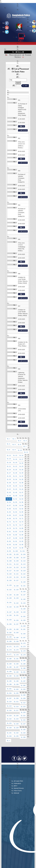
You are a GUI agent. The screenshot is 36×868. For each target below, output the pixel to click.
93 (10, 545)
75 (10, 525)
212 (24, 703)
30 (10, 476)
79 (16, 528)
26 (22, 470)
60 (10, 509)
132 (10, 590)
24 (10, 470)
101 (24, 551)
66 (10, 515)
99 (10, 551)
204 (10, 693)
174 (10, 650)
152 (24, 616)
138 (10, 598)
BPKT (16, 786)
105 (10, 558)
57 (10, 505)
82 (16, 532)
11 (27, 452)
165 (10, 637)
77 (22, 525)
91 (16, 541)
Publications (17, 783)
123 (10, 577)
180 (10, 659)
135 (10, 595)
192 (10, 676)
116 (24, 567)
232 (17, 733)
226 (17, 724)
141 (10, 602)
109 (17, 561)
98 (22, 548)
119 (24, 571)
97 (16, 548)
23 (22, 466)
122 (24, 574)
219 (10, 716)
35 (22, 479)
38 (22, 483)
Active (26, 86)
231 (10, 733)
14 (22, 455)
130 (17, 586)
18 (10, 463)
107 (24, 558)
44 (22, 489)
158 (24, 626)
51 (10, 499)
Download (24, 130)
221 (24, 716)
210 (10, 702)
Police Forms (18, 791)
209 (24, 698)
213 (10, 706)
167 (24, 638)
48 (10, 496)
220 (17, 716)
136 (17, 595)
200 (24, 685)
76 (16, 525)
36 (10, 483)
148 (17, 612)
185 (24, 664)
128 (24, 582)
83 (22, 532)
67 (16, 515)
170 (24, 643)
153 (10, 620)
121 (17, 574)
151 (17, 615)
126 (10, 580)
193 (17, 676)
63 (10, 512)
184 (17, 664)
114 (10, 567)
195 (10, 681)
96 (10, 548)
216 (10, 710)
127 (17, 580)
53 (22, 499)
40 (16, 486)
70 (16, 518)
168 (10, 641)
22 (16, 466)
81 (10, 532)
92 (22, 541)
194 (24, 678)
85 (16, 535)
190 (17, 672)
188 (24, 668)
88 (16, 538)
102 (10, 554)
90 (10, 541)
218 (24, 712)
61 (16, 509)
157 (17, 624)
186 (10, 667)
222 (10, 719)
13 (16, 455)
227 (24, 724)
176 (24, 651)
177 (10, 654)
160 (17, 629)
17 (22, 459)
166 (17, 638)
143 (24, 603)
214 (17, 707)
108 (10, 561)
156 (10, 624)
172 (17, 647)
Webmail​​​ (16, 793)
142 (17, 603)
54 (10, 502)
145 (17, 607)
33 (10, 479)
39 (10, 486)
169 (17, 641)
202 (17, 689)
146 (24, 609)
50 (22, 496)
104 (24, 554)
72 (10, 522)
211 (17, 702)
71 (22, 518)
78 (10, 528)
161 (24, 629)
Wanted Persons (19, 788)
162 (10, 633)
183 (10, 664)
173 (24, 647)
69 (10, 518)
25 (16, 470)
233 (24, 733)
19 (16, 463)
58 (16, 505)
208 (17, 698)
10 (21, 450)
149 (24, 612)
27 (10, 473)
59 (22, 505)
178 (17, 655)
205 (17, 693)
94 (16, 545)
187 (17, 667)
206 (24, 695)
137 (24, 595)
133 (17, 590)
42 (10, 489)
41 (22, 486)
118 (17, 571)
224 (24, 720)
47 (22, 492)
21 (10, 466)
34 (16, 479)
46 (16, 492)
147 (10, 612)
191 (24, 672)
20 (22, 463)
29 (22, 473)
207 (10, 698)
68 (22, 515)
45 (10, 492)
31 (16, 476)
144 (10, 607)
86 (22, 535)
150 (10, 615)
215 (24, 707)
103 (17, 554)
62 (22, 509)
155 (24, 620)
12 (10, 455)
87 (10, 538)
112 (17, 564)
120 (10, 574)
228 (10, 728)
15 (10, 459)
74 (22, 522)
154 (17, 620)
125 (24, 577)
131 (24, 586)
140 (24, 599)
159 (10, 629)
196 (17, 681)
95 (22, 545)
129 (10, 585)
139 (17, 598)
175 (17, 650)
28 (16, 473)
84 (10, 535)
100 (17, 551)
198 (10, 684)
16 (16, 459)
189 (10, 671)
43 (16, 489)
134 (24, 592)
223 (17, 719)
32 (22, 476)
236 (24, 737)
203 (24, 689)
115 (17, 567)
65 (22, 512)
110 (24, 561)
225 (10, 723)
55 (16, 502)
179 (24, 655)
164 (24, 634)
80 (22, 528)
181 (17, 659)
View (22, 126)
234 (10, 736)
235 (17, 736)
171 (10, 647)
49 (16, 496)
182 (24, 661)
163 (17, 633)
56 (22, 502)
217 (17, 710)
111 (10, 564)
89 (22, 538)
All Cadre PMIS (18, 781)
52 (16, 499)
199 (17, 684)
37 (16, 483)
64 (16, 512)
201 (10, 689)
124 (17, 577)
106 (17, 558)
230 (24, 730)
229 (17, 728)
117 (10, 571)
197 (24, 681)
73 (16, 522)
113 (24, 564)
